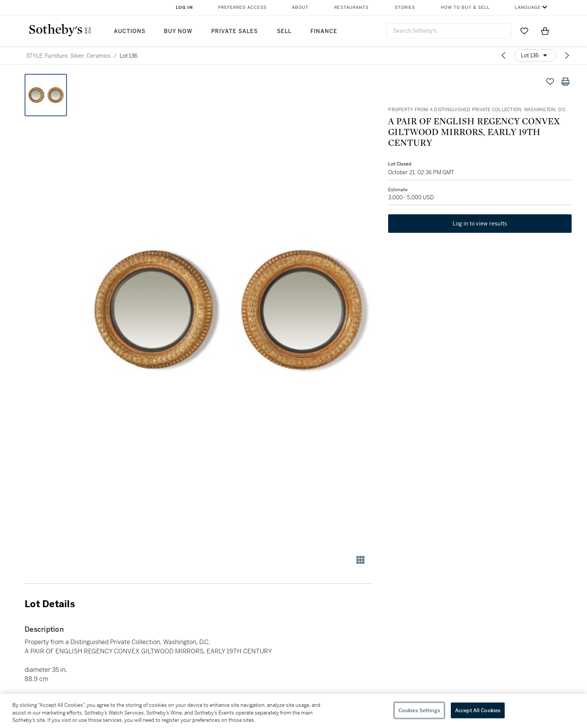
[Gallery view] (360, 560)
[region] (293, 711)
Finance (324, 31)
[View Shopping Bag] (545, 31)
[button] (228, 310)
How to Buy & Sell (465, 8)
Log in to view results (480, 224)
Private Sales (234, 31)
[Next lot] (567, 55)
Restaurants (351, 8)
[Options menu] (535, 55)
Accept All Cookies (478, 710)
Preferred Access (242, 8)
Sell (284, 31)
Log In (184, 8)
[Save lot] (550, 82)
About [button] (300, 8)
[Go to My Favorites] (524, 31)
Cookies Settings (419, 710)
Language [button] (528, 8)
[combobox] (449, 31)
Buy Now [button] (178, 31)
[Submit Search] (502, 31)
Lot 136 (129, 56)
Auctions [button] (130, 31)
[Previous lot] (504, 55)
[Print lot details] (565, 82)
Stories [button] (405, 8)
